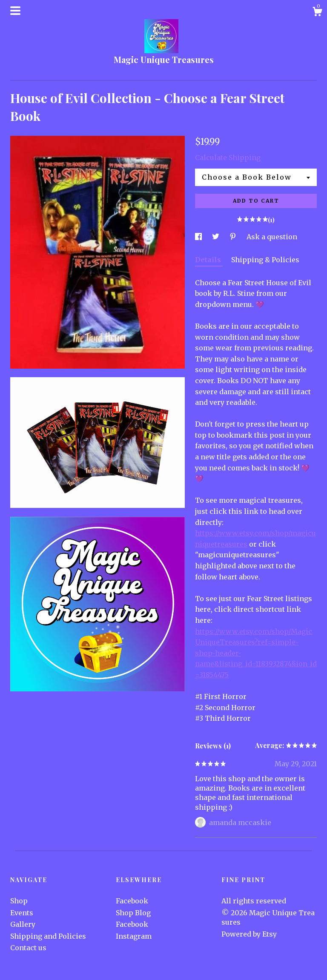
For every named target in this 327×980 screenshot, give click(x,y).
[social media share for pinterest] (234, 237)
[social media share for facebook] (199, 237)
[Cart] (317, 13)
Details (209, 260)
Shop (19, 901)
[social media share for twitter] (217, 237)
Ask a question (272, 237)
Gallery (23, 924)
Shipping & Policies (265, 260)
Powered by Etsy (249, 934)
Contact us (28, 948)
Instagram (134, 936)
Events (22, 913)
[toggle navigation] (15, 11)
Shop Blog (133, 913)
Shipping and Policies (48, 936)
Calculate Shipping (228, 158)
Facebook (132, 901)
